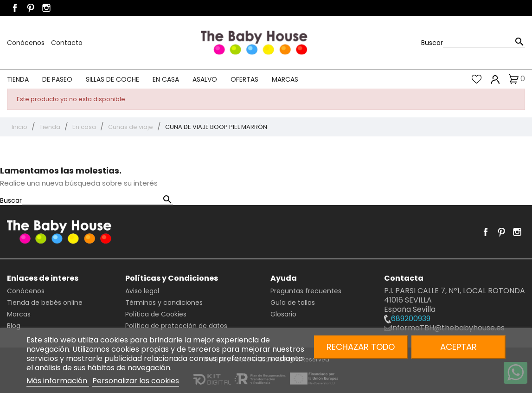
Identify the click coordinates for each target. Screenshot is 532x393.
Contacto (67, 43)
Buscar (432, 43)
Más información (58, 381)
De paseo (57, 79)
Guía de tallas (293, 303)
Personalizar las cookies (136, 381)
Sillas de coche (112, 79)
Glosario (283, 314)
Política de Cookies (156, 314)
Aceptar (458, 347)
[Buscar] (484, 42)
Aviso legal (142, 291)
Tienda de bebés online (45, 303)
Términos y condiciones (164, 303)
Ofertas (244, 79)
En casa (166, 79)
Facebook (15, 8)
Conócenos (27, 43)
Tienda (18, 79)
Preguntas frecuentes (306, 291)
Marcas (285, 79)
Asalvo (205, 79)
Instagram (46, 8)
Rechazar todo (361, 347)
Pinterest (31, 8)
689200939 (407, 319)
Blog (14, 326)
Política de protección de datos (176, 326)
